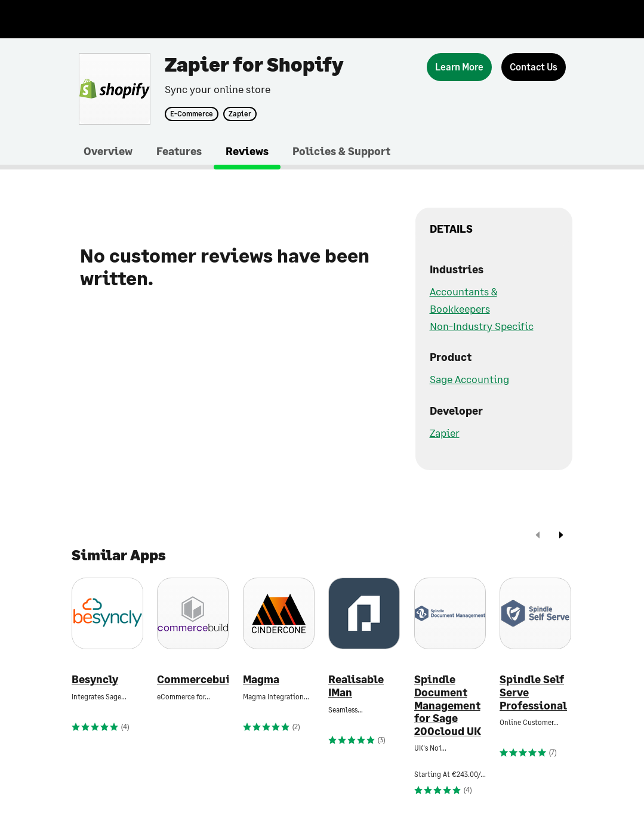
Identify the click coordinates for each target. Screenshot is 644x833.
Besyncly (95, 679)
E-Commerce (192, 114)
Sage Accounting (469, 379)
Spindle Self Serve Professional (533, 692)
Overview (108, 151)
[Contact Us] (534, 67)
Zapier (240, 114)
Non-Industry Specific (482, 326)
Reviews (247, 151)
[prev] (538, 536)
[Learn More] (459, 67)
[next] (561, 536)
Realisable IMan (356, 686)
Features (179, 151)
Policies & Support (341, 151)
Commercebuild (193, 679)
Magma (261, 679)
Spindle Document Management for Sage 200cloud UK (448, 705)
